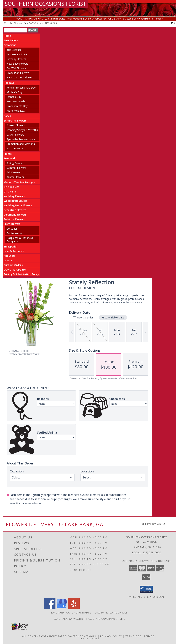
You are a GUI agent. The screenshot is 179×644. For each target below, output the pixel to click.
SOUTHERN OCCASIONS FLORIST (46, 4)
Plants (8, 154)
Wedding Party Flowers (18, 205)
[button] (147, 589)
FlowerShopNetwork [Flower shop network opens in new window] (81, 636)
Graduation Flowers (18, 73)
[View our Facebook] (50, 608)
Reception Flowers (15, 210)
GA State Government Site (107, 619)
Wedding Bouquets (15, 201)
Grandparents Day (17, 106)
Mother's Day (14, 92)
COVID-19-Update (15, 270)
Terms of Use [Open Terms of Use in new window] (89, 639)
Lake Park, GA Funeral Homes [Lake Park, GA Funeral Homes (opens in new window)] (71, 613)
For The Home (15, 148)
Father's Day (14, 97)
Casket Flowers (15, 135)
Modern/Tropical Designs (19, 182)
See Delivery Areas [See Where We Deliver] (151, 524)
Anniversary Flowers (18, 54)
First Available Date (113, 317)
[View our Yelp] (74, 608)
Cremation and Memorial (21, 144)
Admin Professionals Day (21, 88)
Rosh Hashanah (16, 101)
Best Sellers (11, 40)
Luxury (8, 260)
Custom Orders (13, 265)
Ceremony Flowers (15, 215)
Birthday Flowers (16, 59)
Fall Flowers (13, 172)
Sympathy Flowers (15, 121)
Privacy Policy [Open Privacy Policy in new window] (111, 636)
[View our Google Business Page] (62, 608)
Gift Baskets (11, 187)
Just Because (14, 50)
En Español (10, 247)
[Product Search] (15, 30)
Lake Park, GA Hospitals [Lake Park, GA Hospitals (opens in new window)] (111, 613)
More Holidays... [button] (16, 111)
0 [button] (173, 23)
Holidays (9, 83)
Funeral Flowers (16, 125)
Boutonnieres (14, 233)
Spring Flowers (15, 163)
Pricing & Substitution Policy (21, 274)
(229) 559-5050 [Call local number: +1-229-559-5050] (51, 23)
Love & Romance (14, 251)
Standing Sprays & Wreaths (22, 130)
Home (7, 36)
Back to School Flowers (20, 77)
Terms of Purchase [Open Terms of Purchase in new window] (140, 636)
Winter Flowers (15, 177)
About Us (9, 256)
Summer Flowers (16, 168)
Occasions (10, 45)
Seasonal (9, 158)
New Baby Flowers (17, 64)
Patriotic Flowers (14, 219)
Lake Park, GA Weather (70, 619)
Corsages (12, 229)
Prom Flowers (12, 224)
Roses (7, 116)
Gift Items (10, 192)
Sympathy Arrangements (21, 139)
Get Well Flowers (16, 68)
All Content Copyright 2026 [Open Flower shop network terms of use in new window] (43, 636)
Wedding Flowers (14, 196)
